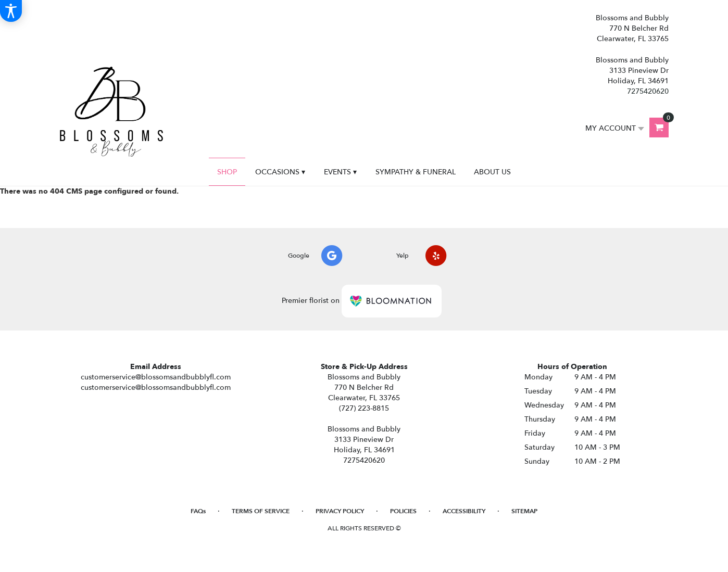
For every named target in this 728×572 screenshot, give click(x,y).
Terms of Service (261, 511)
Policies (403, 511)
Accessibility (464, 511)
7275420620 (648, 91)
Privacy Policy (340, 511)
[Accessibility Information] (11, 11)
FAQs (198, 511)
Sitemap (524, 511)
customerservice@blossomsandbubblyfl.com (156, 377)
